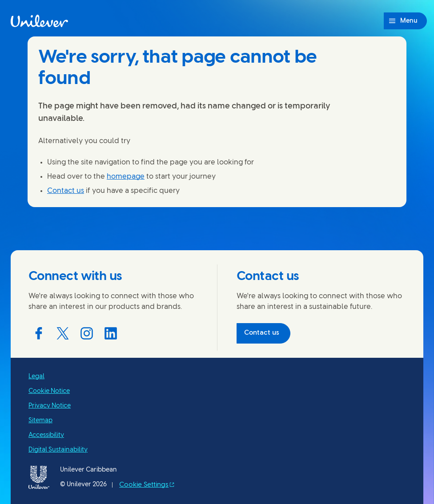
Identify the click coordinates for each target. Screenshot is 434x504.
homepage (126, 177)
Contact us (66, 191)
